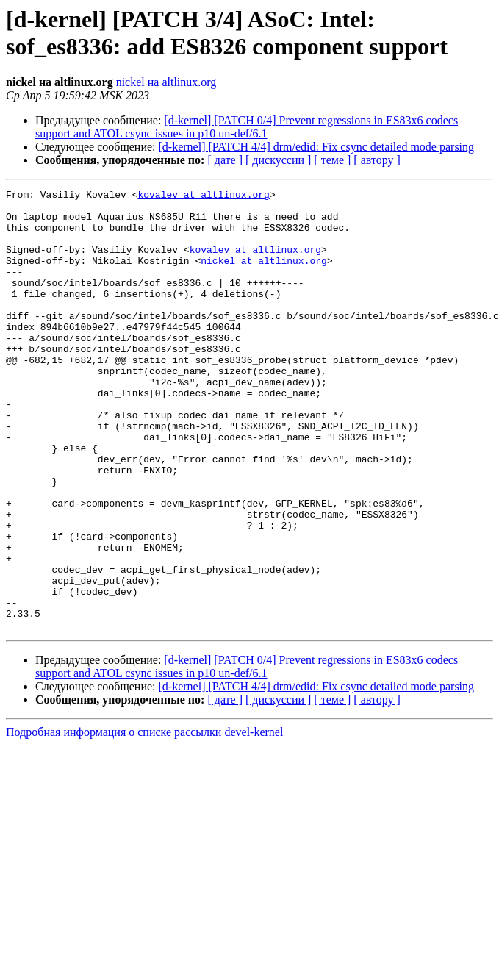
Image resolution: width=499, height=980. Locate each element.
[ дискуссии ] (278, 160)
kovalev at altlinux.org (203, 196)
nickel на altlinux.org (166, 82)
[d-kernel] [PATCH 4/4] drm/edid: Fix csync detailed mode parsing (317, 147)
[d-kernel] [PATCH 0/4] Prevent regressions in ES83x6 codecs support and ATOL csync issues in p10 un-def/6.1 (247, 127)
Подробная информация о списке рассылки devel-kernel (144, 820)
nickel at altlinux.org (264, 276)
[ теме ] (332, 160)
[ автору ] (377, 160)
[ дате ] (225, 160)
